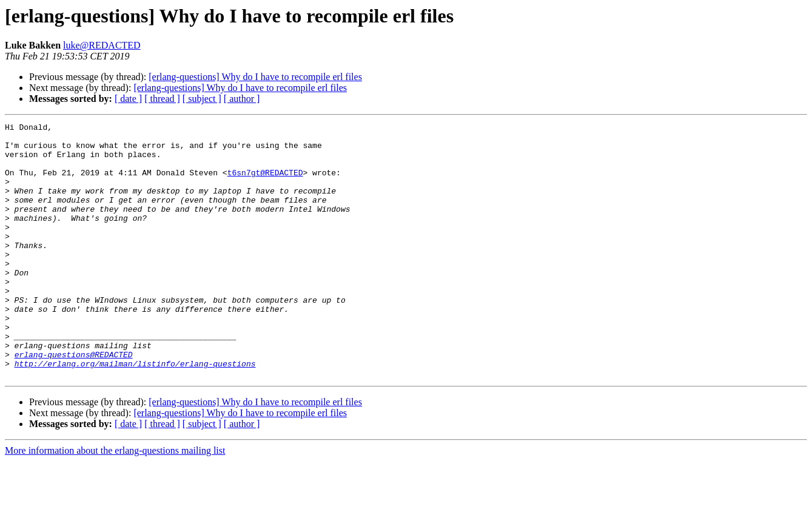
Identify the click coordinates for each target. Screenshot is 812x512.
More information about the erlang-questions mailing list (115, 501)
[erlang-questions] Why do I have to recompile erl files (255, 77)
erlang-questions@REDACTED (74, 402)
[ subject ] (202, 99)
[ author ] (242, 99)
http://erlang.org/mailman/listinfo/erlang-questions (135, 413)
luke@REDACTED (102, 45)
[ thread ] (162, 99)
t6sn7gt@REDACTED (265, 183)
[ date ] (128, 99)
